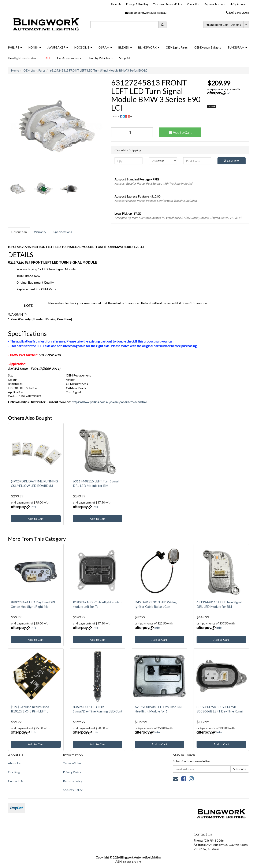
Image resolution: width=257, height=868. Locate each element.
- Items (224, 25)
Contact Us (193, 4)
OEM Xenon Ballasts (208, 47)
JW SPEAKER (58, 47)
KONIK (35, 47)
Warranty (40, 232)
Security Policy (73, 790)
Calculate (232, 161)
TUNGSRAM (237, 47)
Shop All (125, 58)
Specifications (63, 232)
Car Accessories (69, 58)
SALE (47, 58)
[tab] (19, 232)
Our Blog (14, 772)
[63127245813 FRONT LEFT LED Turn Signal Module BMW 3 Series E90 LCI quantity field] (132, 132)
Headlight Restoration (23, 58)
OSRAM (105, 47)
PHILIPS (15, 47)
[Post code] (197, 161)
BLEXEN (125, 47)
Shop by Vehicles (100, 58)
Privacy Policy (72, 772)
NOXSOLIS (83, 47)
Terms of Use (72, 763)
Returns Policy (73, 781)
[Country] (163, 161)
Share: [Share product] (122, 116)
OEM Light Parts (177, 47)
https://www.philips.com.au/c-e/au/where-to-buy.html (109, 402)
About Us (116, 4)
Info (229, 93)
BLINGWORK (149, 47)
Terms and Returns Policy (168, 4)
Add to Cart (180, 132)
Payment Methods (215, 4)
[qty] (129, 161)
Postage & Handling (137, 4)
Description (19, 232)
